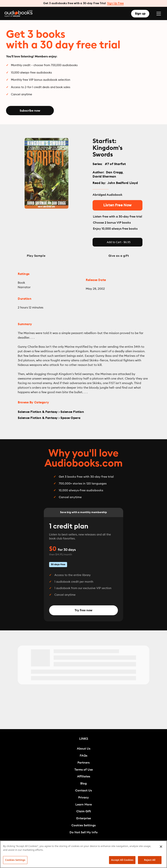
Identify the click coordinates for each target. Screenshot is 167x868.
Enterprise (84, 818)
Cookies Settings (83, 825)
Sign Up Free (115, 3)
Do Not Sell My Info (84, 832)
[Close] (161, 847)
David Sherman (104, 177)
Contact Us (83, 791)
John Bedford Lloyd (123, 183)
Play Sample (36, 256)
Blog (83, 783)
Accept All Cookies (122, 860)
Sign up (140, 14)
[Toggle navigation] (159, 14)
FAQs (83, 756)
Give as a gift (119, 256)
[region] (83, 854)
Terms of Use (84, 770)
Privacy (83, 798)
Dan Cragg (114, 172)
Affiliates (84, 776)
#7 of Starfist (115, 164)
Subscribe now (30, 111)
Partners (83, 763)
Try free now (83, 610)
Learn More (84, 805)
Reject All (150, 860)
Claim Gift (84, 811)
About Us (84, 749)
